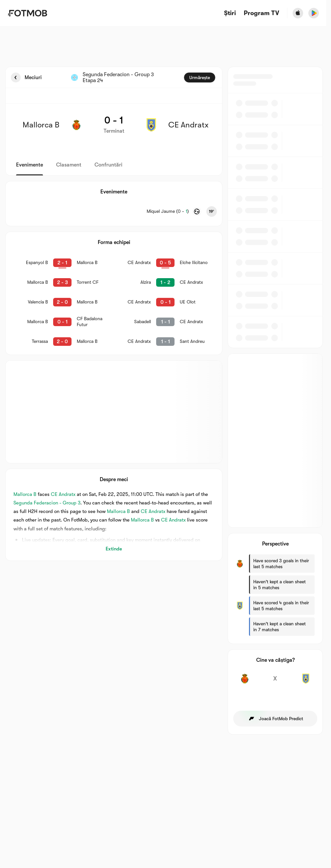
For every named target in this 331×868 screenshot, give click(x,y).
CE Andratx (63, 494)
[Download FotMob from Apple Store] (298, 13)
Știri (230, 13)
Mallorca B (25, 494)
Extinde (114, 549)
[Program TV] (261, 13)
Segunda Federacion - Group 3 (47, 503)
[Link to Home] (27, 13)
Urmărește (200, 78)
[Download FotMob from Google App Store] (314, 13)
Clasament (69, 165)
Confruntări (108, 165)
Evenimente (30, 165)
